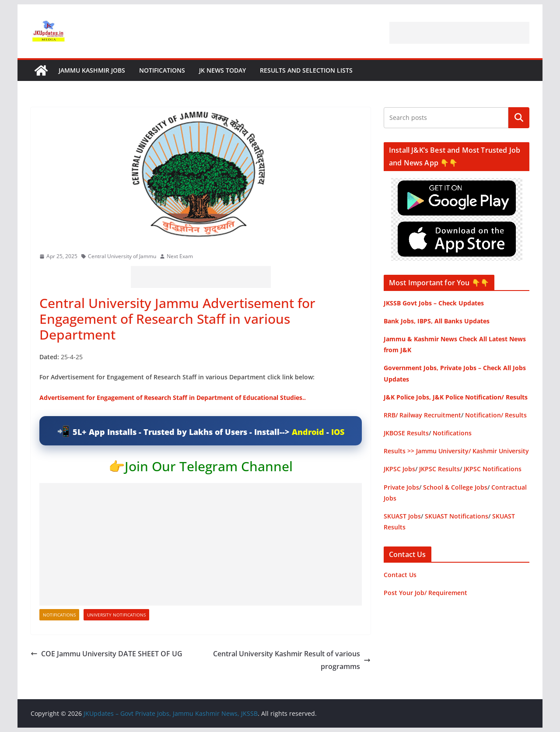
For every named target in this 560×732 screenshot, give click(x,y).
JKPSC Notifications (493, 469)
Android (308, 432)
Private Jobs (401, 487)
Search (519, 118)
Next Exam (180, 256)
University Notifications (116, 615)
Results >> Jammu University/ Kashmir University (456, 451)
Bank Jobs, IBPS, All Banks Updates (437, 321)
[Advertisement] (459, 33)
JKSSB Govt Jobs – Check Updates (434, 303)
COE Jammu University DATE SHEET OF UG (107, 654)
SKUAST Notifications (457, 516)
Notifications (162, 70)
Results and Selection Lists (306, 70)
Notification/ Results (496, 415)
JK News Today (222, 70)
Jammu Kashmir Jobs (92, 70)
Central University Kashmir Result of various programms (292, 660)
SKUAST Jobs (402, 516)
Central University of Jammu (122, 256)
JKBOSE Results (406, 433)
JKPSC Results (439, 469)
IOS (338, 432)
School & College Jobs (455, 487)
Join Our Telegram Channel (209, 466)
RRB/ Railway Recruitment (422, 415)
